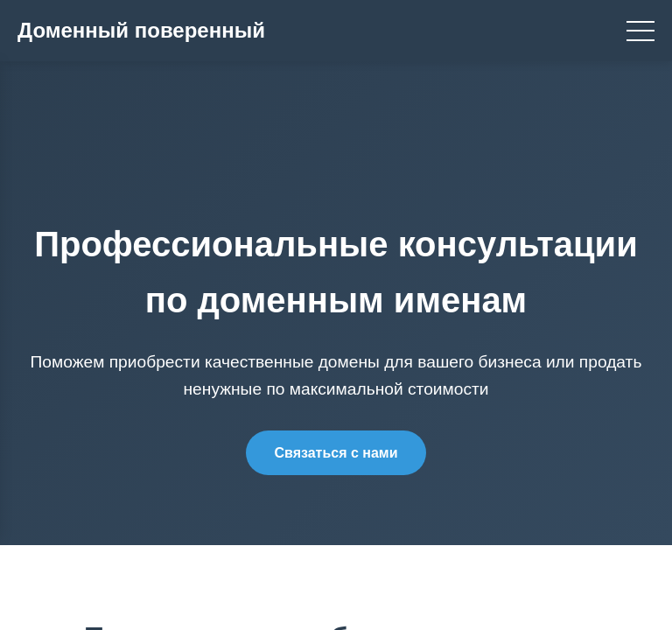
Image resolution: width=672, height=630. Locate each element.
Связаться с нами (336, 453)
